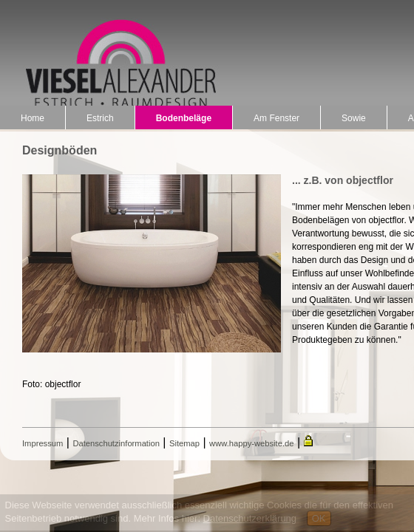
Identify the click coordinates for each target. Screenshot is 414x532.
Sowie (354, 118)
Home (33, 118)
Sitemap (184, 443)
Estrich (100, 118)
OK (319, 518)
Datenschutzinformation (116, 443)
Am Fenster (276, 118)
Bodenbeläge (184, 118)
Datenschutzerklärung (250, 518)
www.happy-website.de (251, 443)
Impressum (43, 443)
